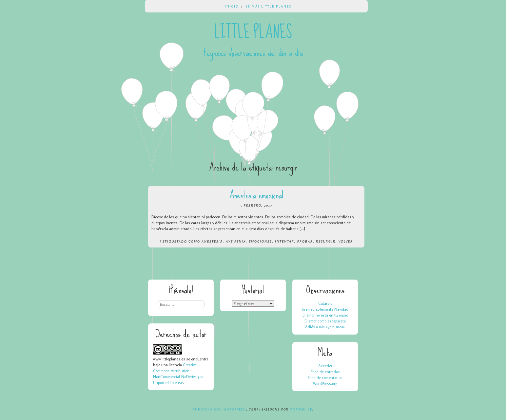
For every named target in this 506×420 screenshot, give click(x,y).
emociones (260, 241)
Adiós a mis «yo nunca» (325, 327)
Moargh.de (301, 409)
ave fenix (236, 241)
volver (346, 241)
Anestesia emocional (256, 195)
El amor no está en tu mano (325, 315)
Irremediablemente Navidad (325, 309)
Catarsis (325, 303)
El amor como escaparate (325, 321)
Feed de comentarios (325, 378)
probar (305, 241)
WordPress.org (325, 383)
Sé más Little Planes (269, 6)
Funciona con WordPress (219, 409)
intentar (285, 241)
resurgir (326, 241)
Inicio (232, 6)
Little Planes (253, 32)
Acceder (325, 366)
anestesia (212, 241)
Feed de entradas (325, 372)
